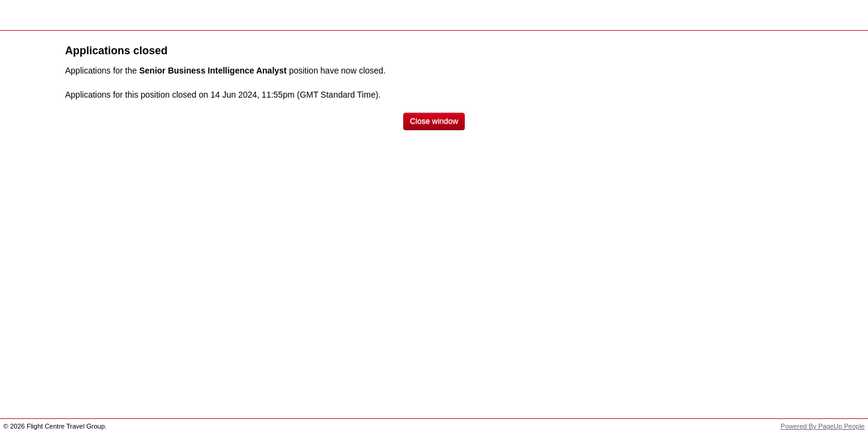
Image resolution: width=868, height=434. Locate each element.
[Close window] (434, 121)
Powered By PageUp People (822, 426)
